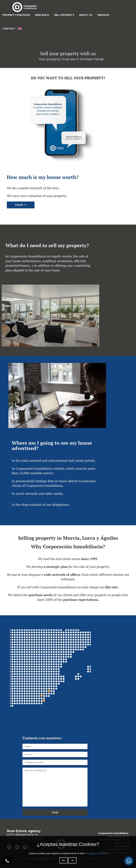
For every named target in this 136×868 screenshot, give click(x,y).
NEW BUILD (42, 15)
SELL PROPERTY (64, 15)
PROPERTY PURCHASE (16, 15)
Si (72, 860)
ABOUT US (86, 15)
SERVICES (103, 15)
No (64, 860)
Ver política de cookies (96, 853)
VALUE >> (21, 205)
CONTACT (9, 29)
